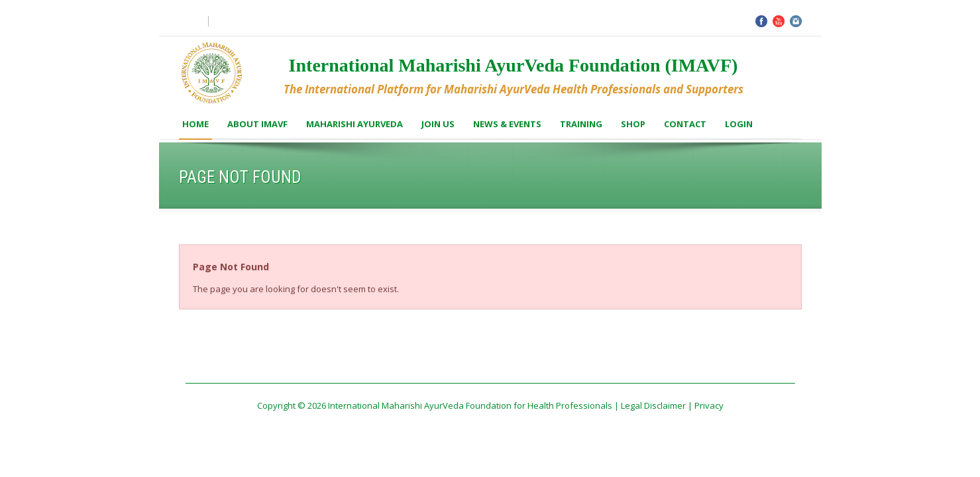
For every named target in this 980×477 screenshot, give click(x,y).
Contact (685, 124)
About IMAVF (257, 124)
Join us (438, 124)
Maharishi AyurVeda (354, 124)
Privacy (709, 405)
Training (581, 124)
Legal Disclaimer (653, 405)
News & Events (507, 124)
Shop (633, 124)
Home (195, 124)
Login (739, 124)
